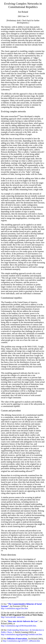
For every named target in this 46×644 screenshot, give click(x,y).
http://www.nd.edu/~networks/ (13, 617)
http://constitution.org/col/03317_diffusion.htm (21, 641)
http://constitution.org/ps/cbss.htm (14, 608)
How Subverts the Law (23, 621)
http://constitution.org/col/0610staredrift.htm (19, 626)
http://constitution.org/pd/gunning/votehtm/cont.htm (21, 634)
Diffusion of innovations (17, 639)
